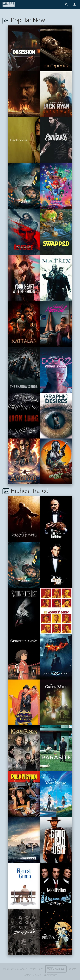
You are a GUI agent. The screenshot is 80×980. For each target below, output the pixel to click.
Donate (72, 969)
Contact (27, 975)
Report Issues (50, 975)
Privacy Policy (36, 969)
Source (37, 975)
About (23, 969)
